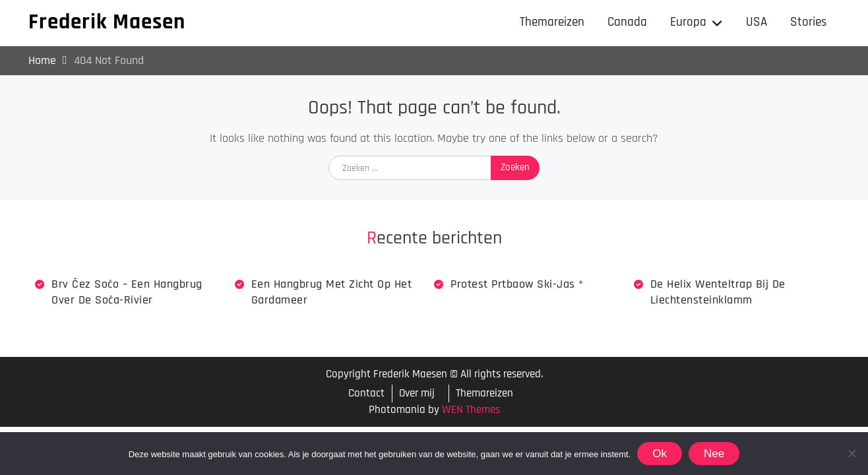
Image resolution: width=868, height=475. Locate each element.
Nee (714, 454)
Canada (627, 22)
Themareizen (552, 22)
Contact (366, 394)
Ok (660, 454)
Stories (808, 22)
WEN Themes (471, 410)
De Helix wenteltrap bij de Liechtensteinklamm (718, 292)
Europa (688, 22)
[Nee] (852, 453)
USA (757, 22)
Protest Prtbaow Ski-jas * (517, 284)
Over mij (417, 393)
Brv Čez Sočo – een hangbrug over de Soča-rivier (127, 292)
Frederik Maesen (107, 22)
